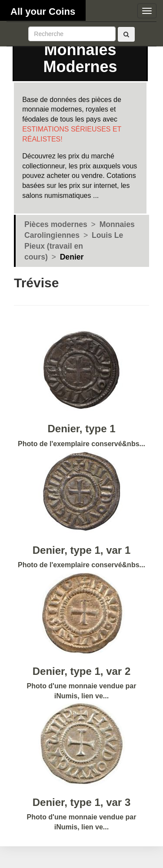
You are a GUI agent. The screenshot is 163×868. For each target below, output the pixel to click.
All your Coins (43, 12)
